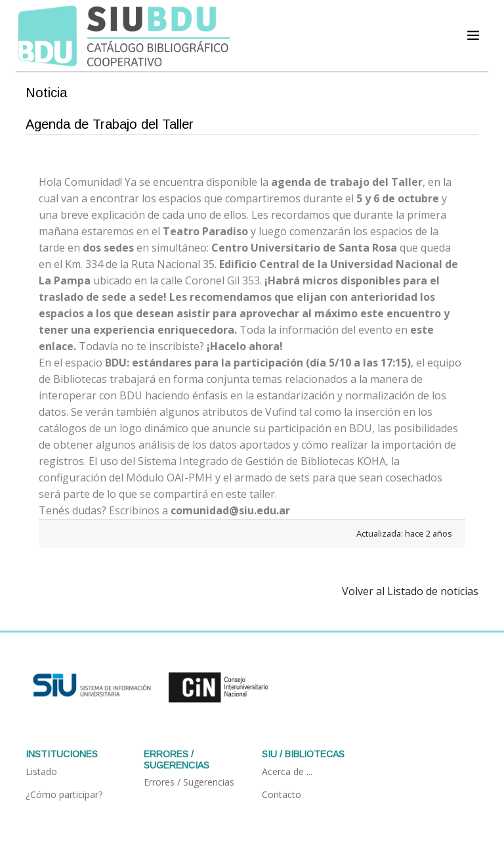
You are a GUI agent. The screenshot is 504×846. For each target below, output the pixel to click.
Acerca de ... (287, 771)
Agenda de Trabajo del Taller (110, 124)
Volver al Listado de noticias (410, 591)
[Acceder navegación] (473, 35)
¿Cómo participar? (64, 794)
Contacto (282, 794)
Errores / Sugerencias (189, 782)
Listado (41, 771)
